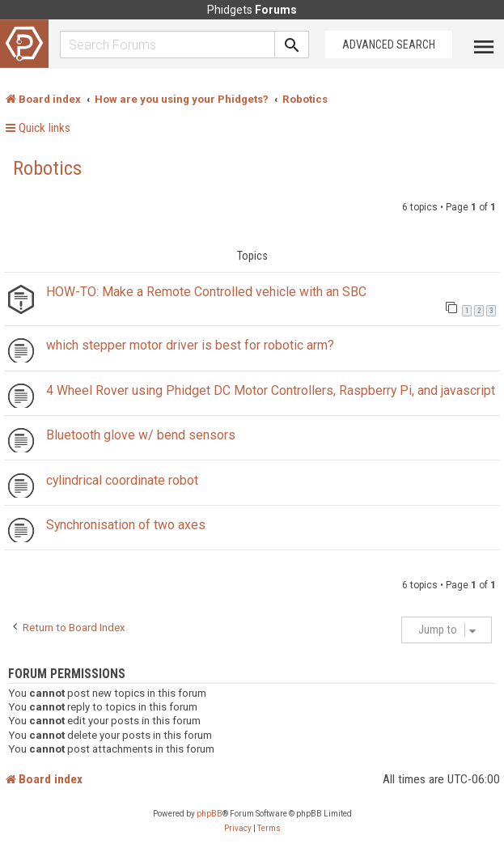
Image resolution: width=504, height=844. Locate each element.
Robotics (47, 168)
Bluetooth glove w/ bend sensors (141, 435)
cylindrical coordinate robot (122, 480)
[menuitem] (238, 829)
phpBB (210, 814)
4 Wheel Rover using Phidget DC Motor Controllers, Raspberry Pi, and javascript (271, 390)
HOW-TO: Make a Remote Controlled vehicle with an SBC (206, 292)
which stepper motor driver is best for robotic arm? (190, 345)
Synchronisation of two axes (126, 525)
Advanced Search (389, 45)
